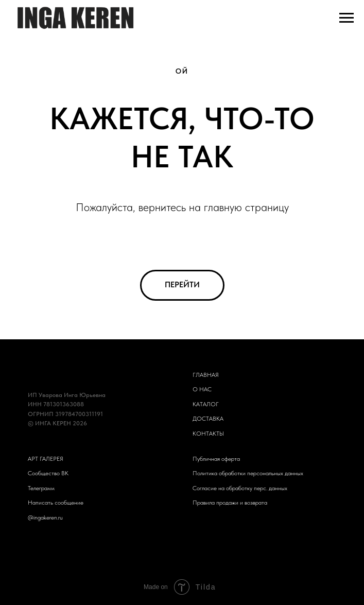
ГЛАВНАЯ (206, 375)
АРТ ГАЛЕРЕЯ (46, 459)
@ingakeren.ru (45, 517)
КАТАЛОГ (206, 404)
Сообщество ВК (48, 473)
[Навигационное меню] (346, 18)
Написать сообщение (56, 503)
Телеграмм (41, 488)
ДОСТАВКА (208, 419)
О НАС (202, 389)
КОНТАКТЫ (208, 434)
